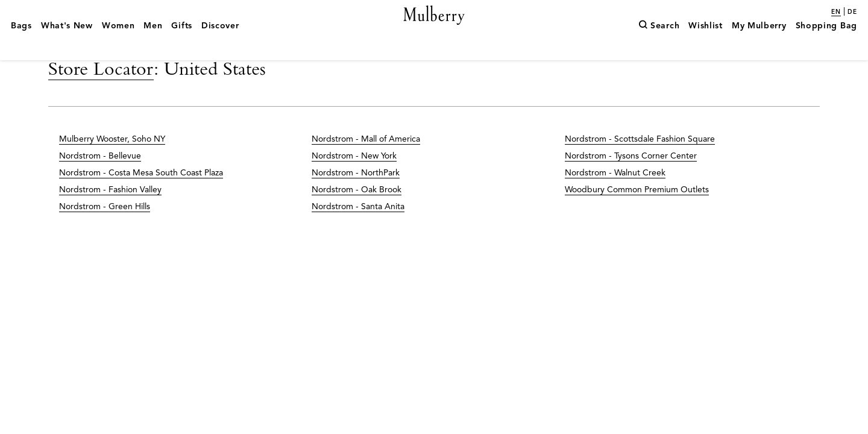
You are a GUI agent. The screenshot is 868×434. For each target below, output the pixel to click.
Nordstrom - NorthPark (356, 199)
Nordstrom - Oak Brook (357, 215)
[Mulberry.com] (434, 29)
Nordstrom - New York (354, 182)
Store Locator (101, 94)
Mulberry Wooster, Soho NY (112, 165)
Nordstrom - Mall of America (366, 165)
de (852, 12)
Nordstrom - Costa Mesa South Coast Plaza (141, 199)
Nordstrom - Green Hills (105, 232)
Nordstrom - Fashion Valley (110, 215)
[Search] (659, 44)
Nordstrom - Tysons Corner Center (631, 182)
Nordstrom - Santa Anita (358, 232)
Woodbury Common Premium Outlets (637, 215)
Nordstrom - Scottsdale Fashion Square (640, 165)
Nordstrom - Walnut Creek (615, 199)
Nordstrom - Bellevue (100, 182)
